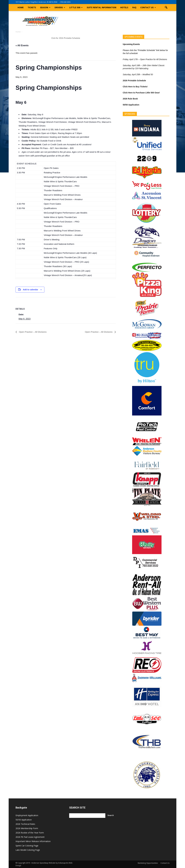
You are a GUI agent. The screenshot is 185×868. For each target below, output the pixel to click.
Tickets (32, 7)
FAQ (134, 7)
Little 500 (76, 7)
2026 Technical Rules (25, 824)
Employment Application (27, 815)
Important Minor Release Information (33, 841)
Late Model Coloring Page (28, 850)
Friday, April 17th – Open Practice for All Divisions (145, 59)
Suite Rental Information (102, 7)
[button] (166, 7)
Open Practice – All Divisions (32, 332)
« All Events (22, 45)
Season (45, 7)
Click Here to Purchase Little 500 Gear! (141, 93)
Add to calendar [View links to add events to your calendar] (31, 290)
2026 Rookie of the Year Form (30, 833)
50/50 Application (24, 820)
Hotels (124, 7)
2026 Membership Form (27, 828)
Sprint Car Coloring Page (27, 846)
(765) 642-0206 (65, 2)
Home (21, 7)
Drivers (60, 7)
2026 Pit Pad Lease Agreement (30, 837)
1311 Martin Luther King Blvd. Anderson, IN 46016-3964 (36, 2)
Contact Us (148, 7)
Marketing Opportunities (148, 863)
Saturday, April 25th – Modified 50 (138, 74)
